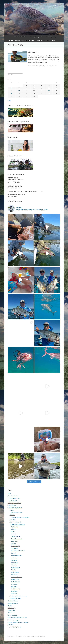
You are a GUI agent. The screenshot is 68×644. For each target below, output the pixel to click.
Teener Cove (14, 575)
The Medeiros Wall (16, 582)
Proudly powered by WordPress (16, 636)
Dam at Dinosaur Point (17, 539)
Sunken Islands (15, 572)
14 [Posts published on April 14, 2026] (19, 91)
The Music (10, 40)
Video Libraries (13, 501)
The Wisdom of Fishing (15, 598)
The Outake (14, 584)
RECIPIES (48, 40)
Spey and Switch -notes (15, 522)
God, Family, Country (34, 37)
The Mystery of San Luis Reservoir (18, 596)
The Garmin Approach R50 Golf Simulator (25, 40)
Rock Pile (14, 570)
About (54, 40)
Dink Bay (13, 544)
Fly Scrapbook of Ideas (17, 513)
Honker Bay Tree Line (17, 556)
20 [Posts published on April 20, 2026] (12, 94)
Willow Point (14, 594)
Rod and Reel (13, 520)
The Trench (14, 587)
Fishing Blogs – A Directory (14, 503)
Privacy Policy (11, 610)
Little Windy (14, 560)
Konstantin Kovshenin (40, 636)
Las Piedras (14, 558)
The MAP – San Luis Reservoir (17, 524)
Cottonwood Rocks (16, 536)
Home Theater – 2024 (15, 498)
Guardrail (13, 553)
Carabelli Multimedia (13, 496)
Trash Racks (14, 591)
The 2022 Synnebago (51, 37)
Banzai (13, 532)
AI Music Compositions (15, 627)
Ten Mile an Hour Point (17, 577)
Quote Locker (40, 40)
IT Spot (42, 37)
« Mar (9, 100)
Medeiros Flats (15, 563)
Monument (14, 565)
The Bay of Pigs (15, 579)
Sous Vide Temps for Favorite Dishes (20, 517)
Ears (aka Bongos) (16, 546)
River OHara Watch (13, 615)
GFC (55, 66)
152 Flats (13, 529)
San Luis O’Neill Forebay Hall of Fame (17, 618)
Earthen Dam (14, 548)
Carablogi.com (16, 9)
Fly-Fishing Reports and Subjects (46, 66)
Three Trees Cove (16, 589)
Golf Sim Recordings (13, 603)
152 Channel (14, 527)
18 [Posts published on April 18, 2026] (49, 91)
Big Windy (14, 534)
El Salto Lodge (33, 52)
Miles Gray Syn (12, 608)
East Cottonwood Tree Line (18, 551)
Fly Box (11, 510)
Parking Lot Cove (15, 567)
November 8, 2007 (33, 66)
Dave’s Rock (14, 541)
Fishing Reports (12, 505)
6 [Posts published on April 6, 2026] (12, 88)
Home (9, 37)
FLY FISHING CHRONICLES (20, 37)
